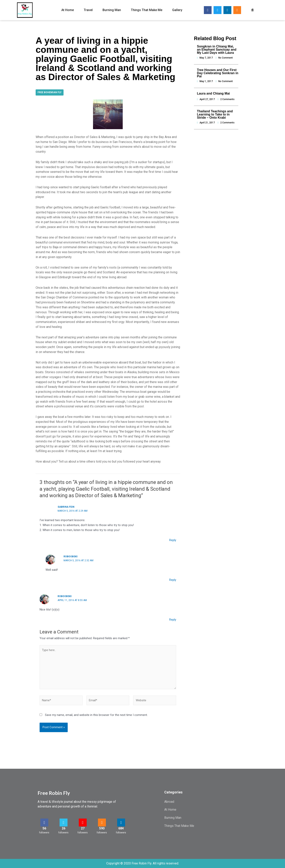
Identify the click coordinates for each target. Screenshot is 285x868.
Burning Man (112, 10)
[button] (252, 10)
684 (121, 828)
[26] (64, 823)
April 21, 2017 (207, 123)
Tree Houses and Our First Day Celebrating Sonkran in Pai (218, 73)
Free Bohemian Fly (50, 92)
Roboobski (71, 557)
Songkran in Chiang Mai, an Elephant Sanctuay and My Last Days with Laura (217, 50)
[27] (83, 823)
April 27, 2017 (207, 99)
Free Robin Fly (54, 793)
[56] (44, 823)
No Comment (226, 58)
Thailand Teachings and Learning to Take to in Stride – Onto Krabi (215, 114)
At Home (68, 10)
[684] (121, 823)
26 (64, 828)
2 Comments (227, 99)
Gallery (177, 10)
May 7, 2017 (206, 58)
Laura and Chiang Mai (213, 93)
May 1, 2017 (206, 81)
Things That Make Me (147, 10)
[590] (102, 823)
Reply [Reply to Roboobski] (173, 580)
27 (83, 828)
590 (102, 828)
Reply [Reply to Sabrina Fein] (173, 540)
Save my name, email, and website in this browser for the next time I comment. (96, 715)
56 (44, 828)
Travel (88, 10)
